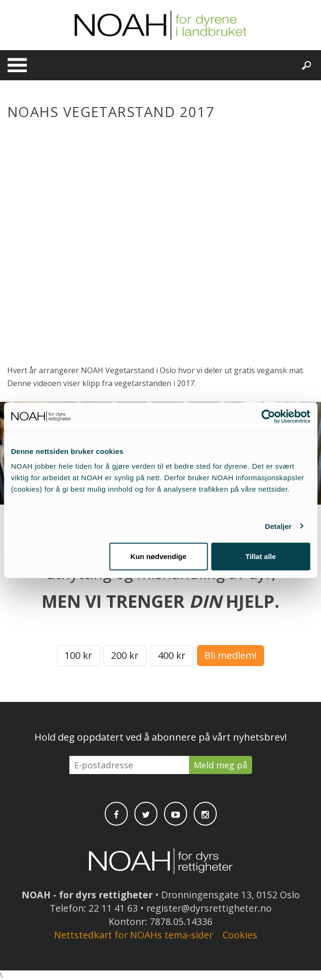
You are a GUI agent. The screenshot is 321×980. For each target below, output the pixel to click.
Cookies (240, 935)
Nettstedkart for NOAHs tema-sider (133, 935)
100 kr (78, 655)
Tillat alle (261, 556)
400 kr (172, 655)
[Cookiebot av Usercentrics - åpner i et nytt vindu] (268, 416)
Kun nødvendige (158, 556)
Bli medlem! (231, 655)
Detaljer (278, 526)
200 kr (125, 655)
